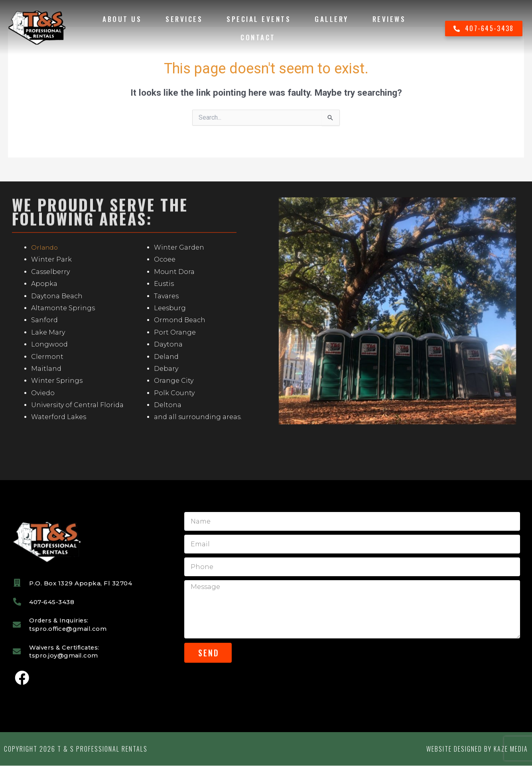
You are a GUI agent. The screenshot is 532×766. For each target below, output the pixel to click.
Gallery (332, 19)
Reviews (389, 19)
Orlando (45, 247)
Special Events (259, 19)
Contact (258, 37)
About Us (122, 19)
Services (184, 19)
